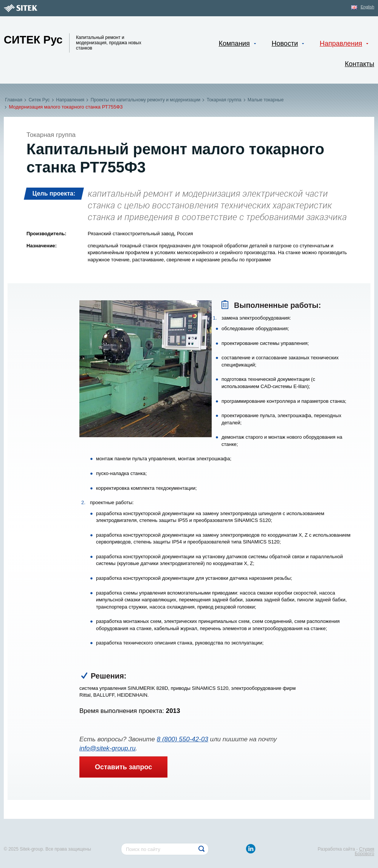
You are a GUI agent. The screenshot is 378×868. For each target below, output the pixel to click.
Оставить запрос (123, 767)
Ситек (33, 40)
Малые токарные (266, 100)
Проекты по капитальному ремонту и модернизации (145, 100)
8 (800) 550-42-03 (183, 739)
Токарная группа (224, 100)
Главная (14, 100)
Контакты (359, 64)
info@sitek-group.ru (108, 748)
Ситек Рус (39, 100)
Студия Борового (364, 851)
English (367, 7)
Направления (70, 100)
